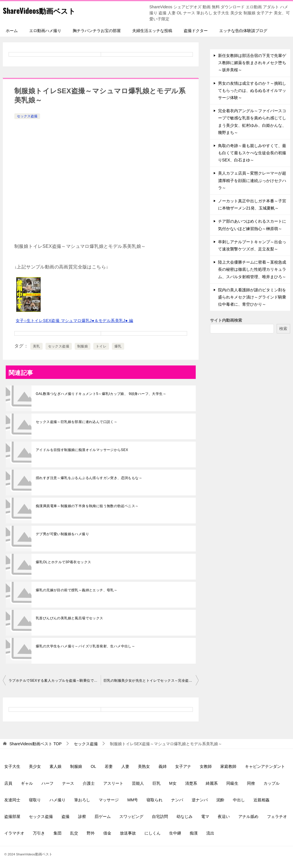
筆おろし (82, 800)
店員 (8, 783)
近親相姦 (262, 800)
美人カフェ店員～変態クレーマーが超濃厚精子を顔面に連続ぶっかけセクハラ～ (252, 180)
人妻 (125, 766)
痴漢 (194, 833)
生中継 (175, 833)
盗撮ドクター (196, 31)
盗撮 (66, 816)
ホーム (12, 31)
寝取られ (155, 800)
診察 (82, 816)
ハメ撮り (58, 800)
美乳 (36, 346)
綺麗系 (212, 783)
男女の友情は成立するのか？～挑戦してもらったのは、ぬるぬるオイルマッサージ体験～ (252, 90)
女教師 (206, 766)
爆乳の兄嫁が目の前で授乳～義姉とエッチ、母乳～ (77, 590)
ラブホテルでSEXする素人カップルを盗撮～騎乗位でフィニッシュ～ (55, 681)
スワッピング (131, 816)
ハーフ (47, 783)
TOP (35, 744)
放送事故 (128, 833)
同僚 (251, 783)
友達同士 (12, 800)
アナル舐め (248, 816)
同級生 (232, 783)
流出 (210, 833)
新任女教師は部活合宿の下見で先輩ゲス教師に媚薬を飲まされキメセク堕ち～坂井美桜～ (252, 63)
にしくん (153, 833)
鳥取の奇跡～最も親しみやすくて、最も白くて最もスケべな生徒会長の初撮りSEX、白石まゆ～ (252, 153)
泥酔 (220, 800)
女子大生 (12, 766)
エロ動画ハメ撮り (45, 31)
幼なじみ (185, 816)
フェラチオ (277, 816)
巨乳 (157, 783)
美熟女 (144, 766)
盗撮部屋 (12, 816)
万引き (39, 833)
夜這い (224, 816)
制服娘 (83, 346)
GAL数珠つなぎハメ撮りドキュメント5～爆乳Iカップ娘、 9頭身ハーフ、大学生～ (101, 394)
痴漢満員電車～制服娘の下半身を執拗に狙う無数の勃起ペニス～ (87, 506)
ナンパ (177, 800)
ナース (68, 783)
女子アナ (183, 766)
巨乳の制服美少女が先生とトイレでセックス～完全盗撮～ (150, 681)
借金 (107, 833)
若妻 (109, 766)
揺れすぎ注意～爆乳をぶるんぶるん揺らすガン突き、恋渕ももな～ (89, 478)
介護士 (89, 783)
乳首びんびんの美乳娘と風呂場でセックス (70, 618)
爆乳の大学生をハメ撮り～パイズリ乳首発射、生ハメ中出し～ (85, 646)
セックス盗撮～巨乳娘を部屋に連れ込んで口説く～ (77, 422)
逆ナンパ (200, 800)
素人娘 (56, 766)
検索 (283, 329)
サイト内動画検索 (226, 320)
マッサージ (109, 800)
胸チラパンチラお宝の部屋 (97, 31)
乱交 (74, 833)
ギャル (27, 783)
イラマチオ (14, 833)
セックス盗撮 (27, 116)
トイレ (101, 346)
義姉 (163, 766)
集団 (58, 833)
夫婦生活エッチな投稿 (152, 31)
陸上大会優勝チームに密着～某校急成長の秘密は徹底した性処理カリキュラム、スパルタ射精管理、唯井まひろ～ (252, 269)
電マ (205, 816)
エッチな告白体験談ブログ (243, 31)
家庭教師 (228, 766)
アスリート (113, 783)
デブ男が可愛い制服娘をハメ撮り (62, 534)
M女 (173, 783)
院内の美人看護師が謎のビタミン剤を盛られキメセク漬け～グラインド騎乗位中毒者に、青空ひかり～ (252, 297)
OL (93, 766)
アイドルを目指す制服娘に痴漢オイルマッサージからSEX (82, 450)
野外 (91, 833)
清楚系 (191, 783)
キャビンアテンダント (265, 766)
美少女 (35, 766)
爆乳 (118, 346)
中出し (239, 800)
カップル (272, 783)
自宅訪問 (160, 816)
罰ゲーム (103, 816)
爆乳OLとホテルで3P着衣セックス (64, 562)
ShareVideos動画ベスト (46, 10)
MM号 (133, 800)
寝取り (35, 800)
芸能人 (138, 783)
